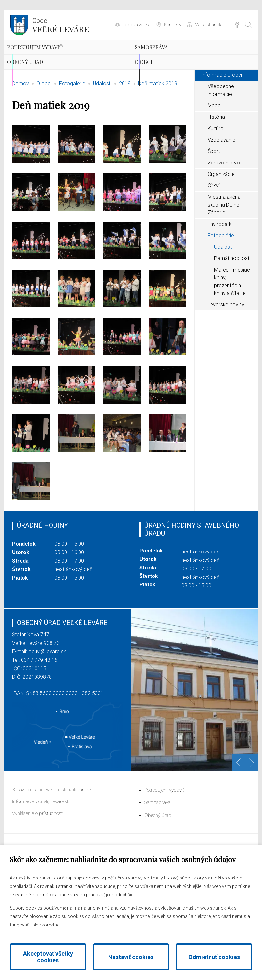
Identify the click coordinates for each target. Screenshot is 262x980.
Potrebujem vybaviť (59, 57)
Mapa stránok (208, 25)
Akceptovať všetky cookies (48, 957)
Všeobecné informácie (221, 129)
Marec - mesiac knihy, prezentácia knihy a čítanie (232, 321)
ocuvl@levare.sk (47, 691)
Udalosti (102, 123)
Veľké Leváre (61, 24)
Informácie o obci (222, 114)
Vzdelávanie (221, 179)
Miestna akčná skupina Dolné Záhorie (224, 244)
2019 (125, 123)
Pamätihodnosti (232, 297)
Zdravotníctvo (224, 202)
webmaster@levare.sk (69, 829)
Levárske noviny (226, 344)
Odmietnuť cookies (214, 957)
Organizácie (221, 213)
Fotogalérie (72, 123)
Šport (214, 190)
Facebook (237, 25)
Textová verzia (137, 25)
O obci (158, 91)
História (216, 156)
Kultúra (215, 168)
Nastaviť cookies (131, 957)
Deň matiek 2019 (158, 123)
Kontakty (173, 25)
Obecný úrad (44, 91)
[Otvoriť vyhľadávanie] (248, 25)
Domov (21, 123)
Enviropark (220, 263)
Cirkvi (214, 225)
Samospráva (170, 57)
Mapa (214, 145)
